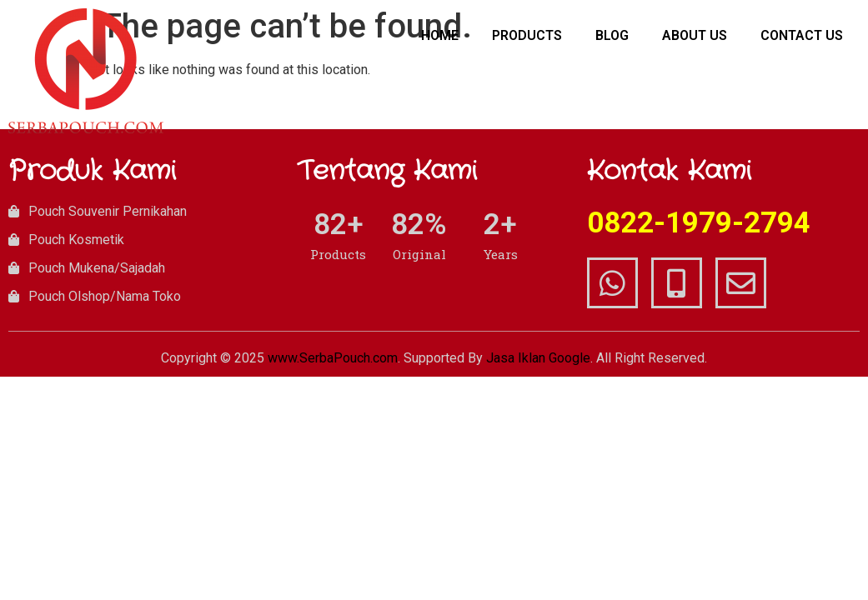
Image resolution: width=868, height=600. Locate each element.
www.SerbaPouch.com (333, 358)
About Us (695, 35)
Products (527, 35)
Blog (612, 35)
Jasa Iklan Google (538, 358)
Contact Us (802, 35)
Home (440, 35)
